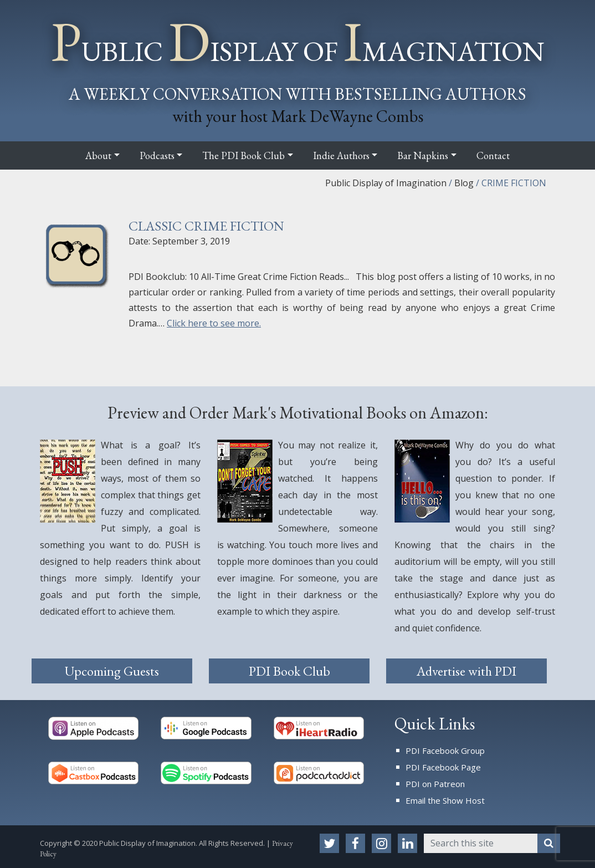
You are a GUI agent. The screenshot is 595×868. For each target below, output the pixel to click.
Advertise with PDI (466, 671)
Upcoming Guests (112, 671)
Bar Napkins (423, 155)
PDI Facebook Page (443, 767)
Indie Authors (341, 155)
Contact (493, 155)
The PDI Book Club (243, 155)
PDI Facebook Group (445, 750)
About (98, 155)
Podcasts (157, 155)
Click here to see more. (214, 323)
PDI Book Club (289, 671)
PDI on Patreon (435, 784)
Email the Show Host (445, 800)
